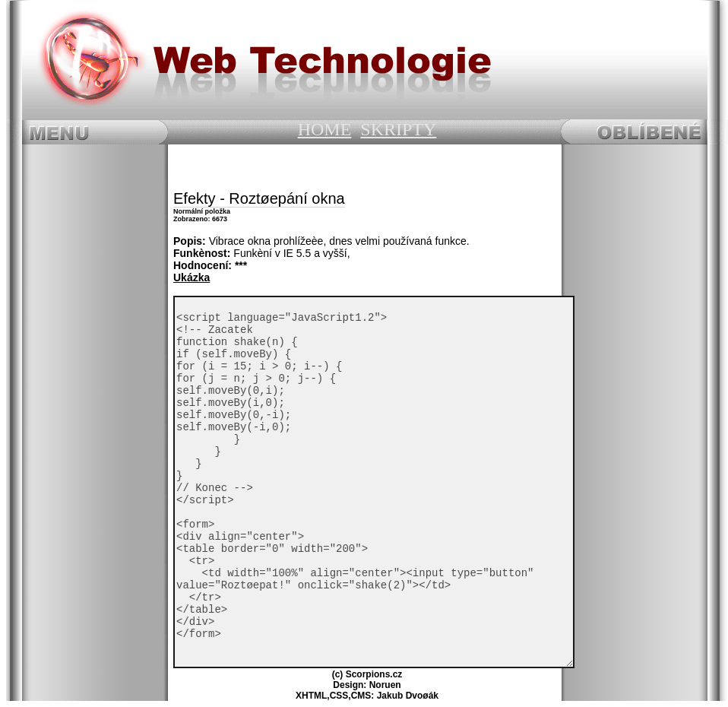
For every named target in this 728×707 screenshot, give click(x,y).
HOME (325, 129)
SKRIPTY (398, 129)
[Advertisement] (363, 167)
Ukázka (191, 277)
